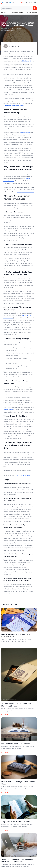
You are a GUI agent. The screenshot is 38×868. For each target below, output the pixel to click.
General (12, 30)
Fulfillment (4, 12)
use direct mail (8, 410)
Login (23, 2)
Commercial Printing (17, 12)
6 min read (5, 830)
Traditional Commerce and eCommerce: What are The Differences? (17, 861)
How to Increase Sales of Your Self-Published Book (16, 635)
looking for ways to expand (25, 192)
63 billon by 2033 (28, 61)
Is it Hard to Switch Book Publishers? (16, 744)
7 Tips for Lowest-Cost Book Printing (16, 822)
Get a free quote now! (23, 475)
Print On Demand (32, 12)
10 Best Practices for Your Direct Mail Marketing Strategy (16, 705)
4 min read (5, 645)
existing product (25, 133)
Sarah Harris (15, 46)
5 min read (5, 752)
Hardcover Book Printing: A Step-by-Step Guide (18, 783)
